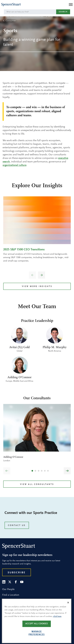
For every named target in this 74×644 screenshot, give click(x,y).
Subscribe (17, 573)
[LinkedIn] (4, 582)
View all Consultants (37, 484)
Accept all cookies (37, 629)
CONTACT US (17, 525)
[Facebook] (16, 582)
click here (57, 621)
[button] (42, 275)
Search (63, 12)
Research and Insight (14, 601)
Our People (8, 589)
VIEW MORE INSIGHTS (37, 286)
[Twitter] (10, 582)
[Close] (68, 608)
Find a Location (11, 595)
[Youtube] (22, 582)
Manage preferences (37, 638)
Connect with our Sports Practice (31, 513)
